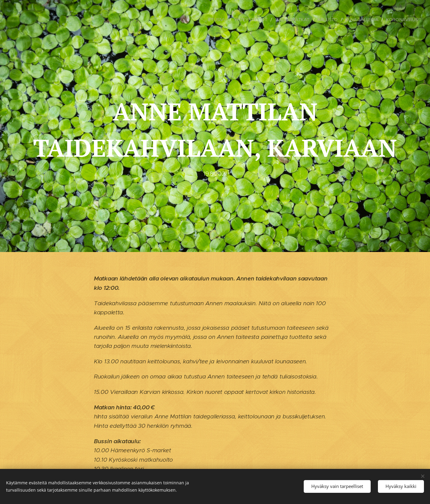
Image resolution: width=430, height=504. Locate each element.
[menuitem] (218, 20)
